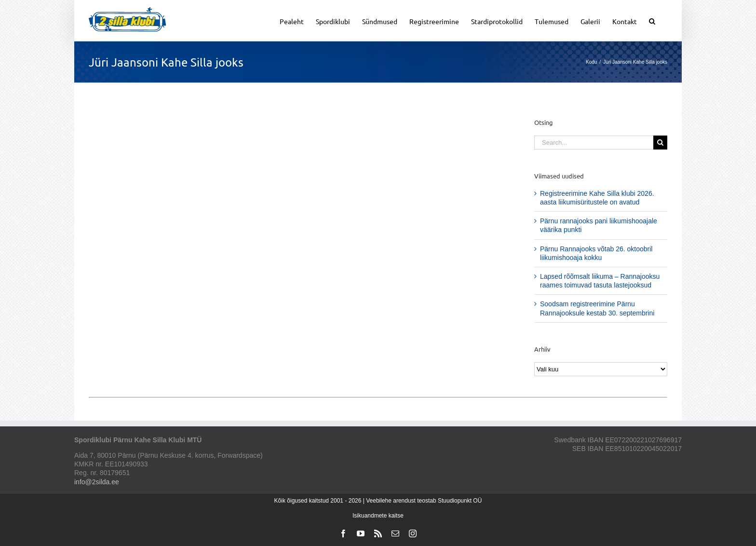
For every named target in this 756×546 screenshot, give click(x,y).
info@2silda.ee (97, 482)
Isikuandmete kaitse (378, 516)
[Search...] (594, 143)
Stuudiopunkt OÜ (460, 501)
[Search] (660, 143)
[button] (652, 20)
